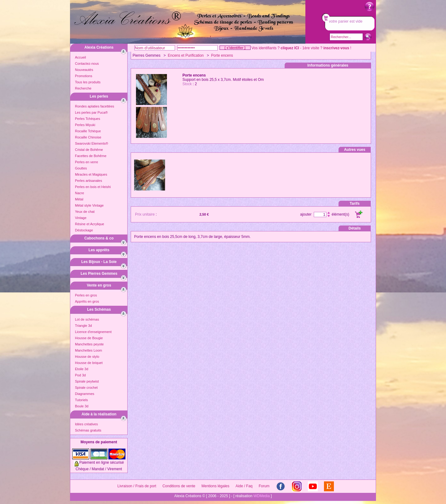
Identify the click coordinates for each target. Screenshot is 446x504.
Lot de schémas (87, 319)
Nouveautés (84, 70)
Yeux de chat (85, 212)
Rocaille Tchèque (88, 131)
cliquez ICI (290, 48)
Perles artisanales (88, 181)
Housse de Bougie (89, 338)
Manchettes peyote (89, 344)
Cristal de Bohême (89, 150)
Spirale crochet (86, 388)
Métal (79, 199)
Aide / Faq (244, 486)
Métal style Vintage (89, 205)
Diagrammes (85, 394)
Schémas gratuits (88, 430)
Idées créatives (86, 424)
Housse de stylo (87, 357)
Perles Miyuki (85, 125)
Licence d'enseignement (93, 332)
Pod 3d (80, 375)
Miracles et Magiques (91, 174)
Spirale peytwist (87, 381)
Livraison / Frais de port (137, 486)
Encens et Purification (186, 55)
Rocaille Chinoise (88, 137)
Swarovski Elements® (92, 143)
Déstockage (84, 230)
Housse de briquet (89, 363)
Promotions (84, 76)
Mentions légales (215, 486)
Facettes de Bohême (91, 156)
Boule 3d (82, 406)
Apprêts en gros (87, 301)
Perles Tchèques (87, 119)
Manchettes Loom (88, 350)
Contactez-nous (87, 64)
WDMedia (262, 496)
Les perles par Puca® (91, 112)
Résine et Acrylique (90, 224)
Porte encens (222, 55)
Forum (264, 486)
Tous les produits (88, 82)
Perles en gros (86, 295)
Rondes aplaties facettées (95, 106)
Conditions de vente (179, 486)
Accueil (80, 57)
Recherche (83, 88)
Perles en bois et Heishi (93, 187)
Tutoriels (81, 400)
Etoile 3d (82, 369)
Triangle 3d (83, 326)
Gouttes (81, 168)
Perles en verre (87, 162)
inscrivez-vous (336, 48)
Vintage (81, 218)
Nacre (79, 193)
